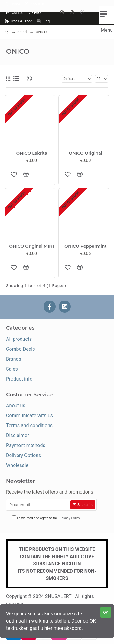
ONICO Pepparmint (85, 246)
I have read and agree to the (46, 518)
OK (106, 612)
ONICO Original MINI (31, 246)
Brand (22, 32)
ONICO (41, 32)
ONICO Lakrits (31, 153)
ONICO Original (86, 153)
